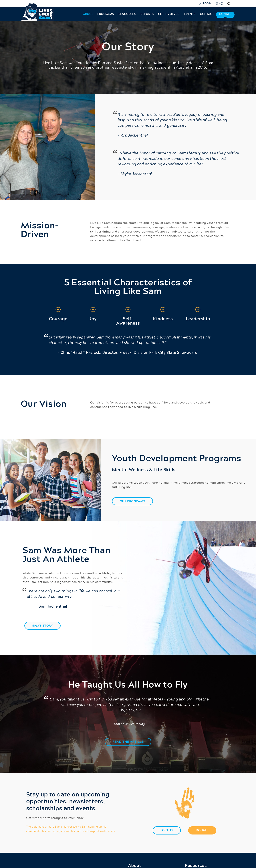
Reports (147, 14)
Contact (207, 14)
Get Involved (169, 14)
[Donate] (202, 830)
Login (207, 4)
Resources (127, 14)
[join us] (167, 830)
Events (190, 14)
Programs (106, 14)
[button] (128, 742)
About (88, 14)
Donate (225, 14)
